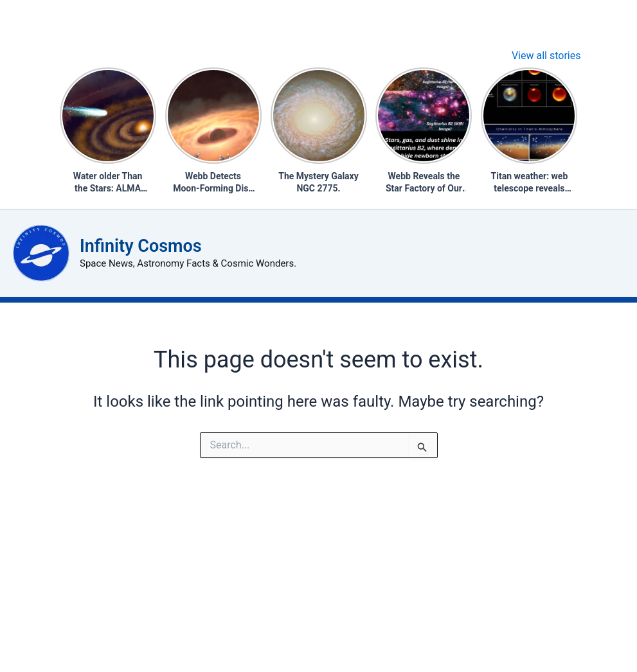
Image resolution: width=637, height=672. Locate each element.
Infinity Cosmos (141, 246)
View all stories (546, 56)
